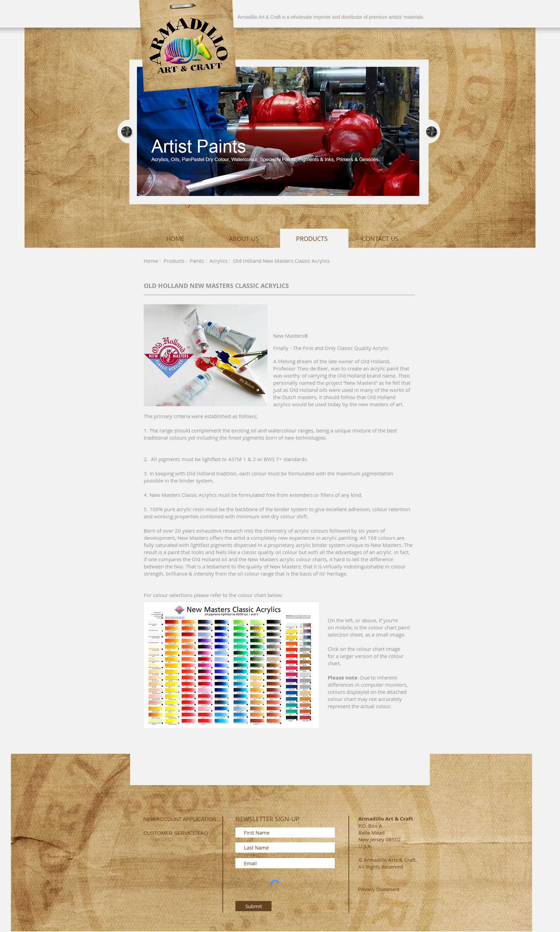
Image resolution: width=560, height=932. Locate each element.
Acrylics (219, 261)
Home (151, 261)
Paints (197, 261)
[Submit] (253, 906)
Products (174, 261)
